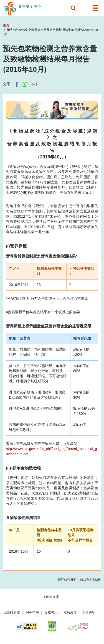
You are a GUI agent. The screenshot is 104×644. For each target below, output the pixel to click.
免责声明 (89, 613)
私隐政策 (70, 613)
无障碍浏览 (12, 613)
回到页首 (50, 597)
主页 (6, 25)
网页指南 (32, 613)
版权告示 (51, 613)
